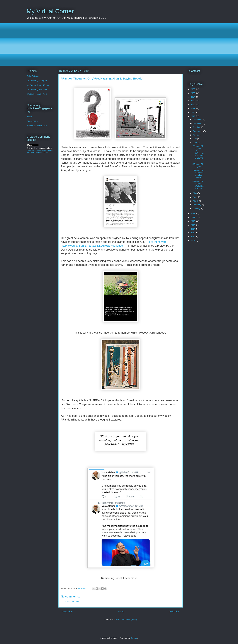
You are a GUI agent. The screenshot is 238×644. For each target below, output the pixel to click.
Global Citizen (33, 121)
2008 (193, 240)
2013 (193, 233)
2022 (193, 105)
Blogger (134, 638)
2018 (193, 214)
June (195, 143)
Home (121, 612)
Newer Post (67, 612)
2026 (193, 89)
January (197, 209)
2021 (193, 108)
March (196, 201)
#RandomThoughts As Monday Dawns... (198, 174)
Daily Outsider (33, 76)
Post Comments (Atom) (127, 619)
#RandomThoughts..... (198, 165)
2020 (193, 112)
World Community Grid (37, 94)
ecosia (30, 117)
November (198, 123)
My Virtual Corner (50, 11)
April (195, 197)
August (196, 135)
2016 (193, 221)
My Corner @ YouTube (37, 90)
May (195, 193)
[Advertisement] (118, 45)
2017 (193, 217)
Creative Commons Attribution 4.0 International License (40, 151)
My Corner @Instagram (37, 81)
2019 (193, 116)
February (197, 205)
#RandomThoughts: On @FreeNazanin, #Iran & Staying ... (198, 153)
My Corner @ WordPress (38, 85)
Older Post (175, 612)
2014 (193, 229)
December (198, 120)
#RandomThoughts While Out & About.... (198, 185)
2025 (193, 93)
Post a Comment (72, 602)
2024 (193, 97)
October (197, 127)
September (198, 131)
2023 (193, 101)
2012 (193, 237)
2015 (193, 225)
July (195, 139)
